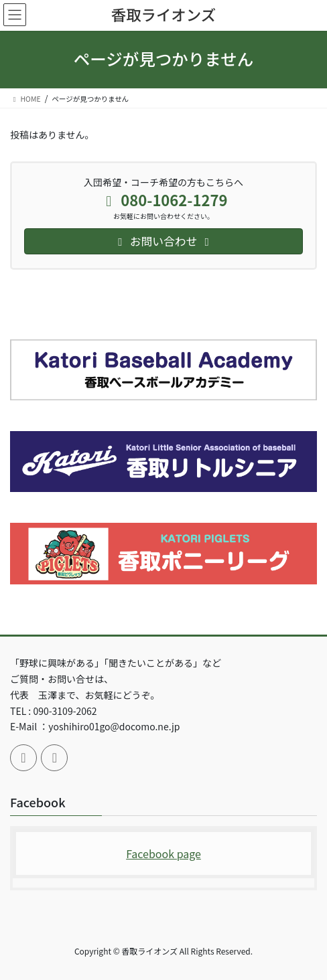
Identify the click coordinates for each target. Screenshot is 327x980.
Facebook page (163, 853)
